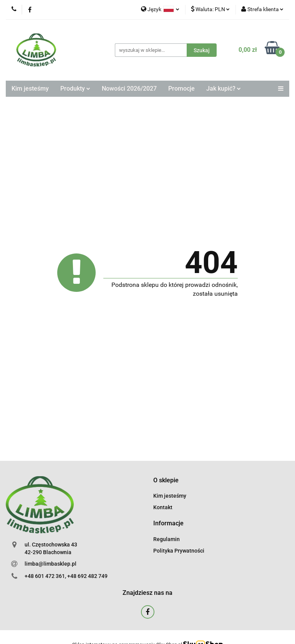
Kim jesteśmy (30, 89)
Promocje (181, 89)
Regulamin (167, 539)
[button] (166, 481)
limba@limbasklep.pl (51, 564)
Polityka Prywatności (179, 551)
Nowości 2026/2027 (129, 89)
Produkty (75, 89)
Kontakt (163, 507)
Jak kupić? (224, 89)
